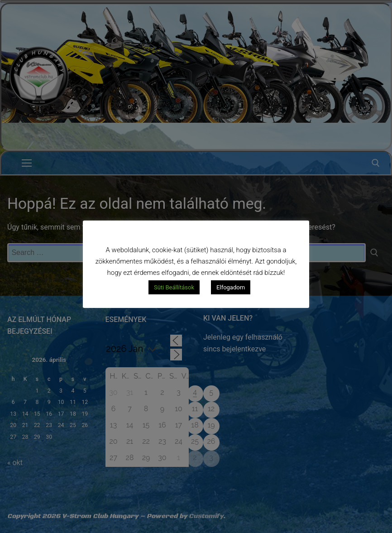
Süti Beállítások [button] (174, 287)
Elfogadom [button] (231, 287)
